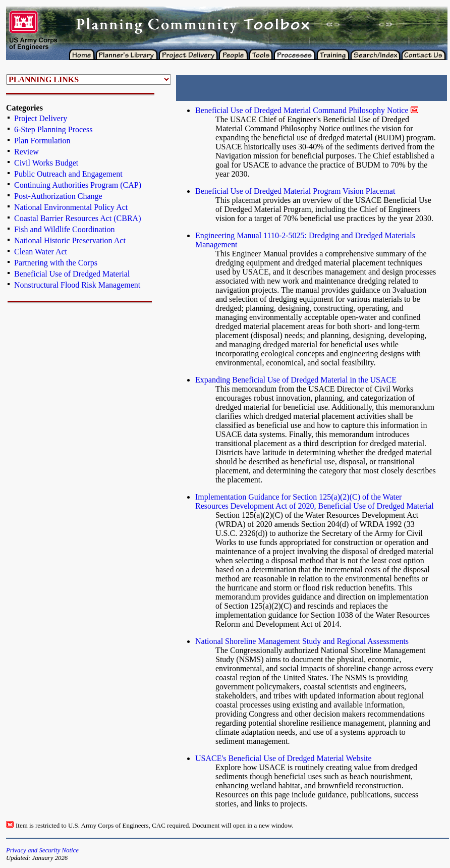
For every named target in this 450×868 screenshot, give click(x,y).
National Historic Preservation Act (70, 240)
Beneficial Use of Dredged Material (72, 274)
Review (26, 152)
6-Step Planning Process (53, 129)
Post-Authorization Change (58, 196)
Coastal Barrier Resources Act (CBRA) (78, 218)
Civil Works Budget (46, 163)
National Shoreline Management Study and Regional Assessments (302, 641)
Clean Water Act (41, 252)
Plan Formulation (42, 141)
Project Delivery (41, 118)
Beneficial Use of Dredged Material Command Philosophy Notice (302, 110)
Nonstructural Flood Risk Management (77, 285)
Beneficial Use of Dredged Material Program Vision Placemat (295, 191)
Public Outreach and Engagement (68, 174)
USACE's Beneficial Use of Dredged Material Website (284, 758)
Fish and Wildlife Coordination (65, 229)
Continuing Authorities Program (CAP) (78, 185)
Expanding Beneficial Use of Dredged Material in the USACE (296, 380)
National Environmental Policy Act (71, 207)
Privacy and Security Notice (42, 850)
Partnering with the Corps (56, 263)
